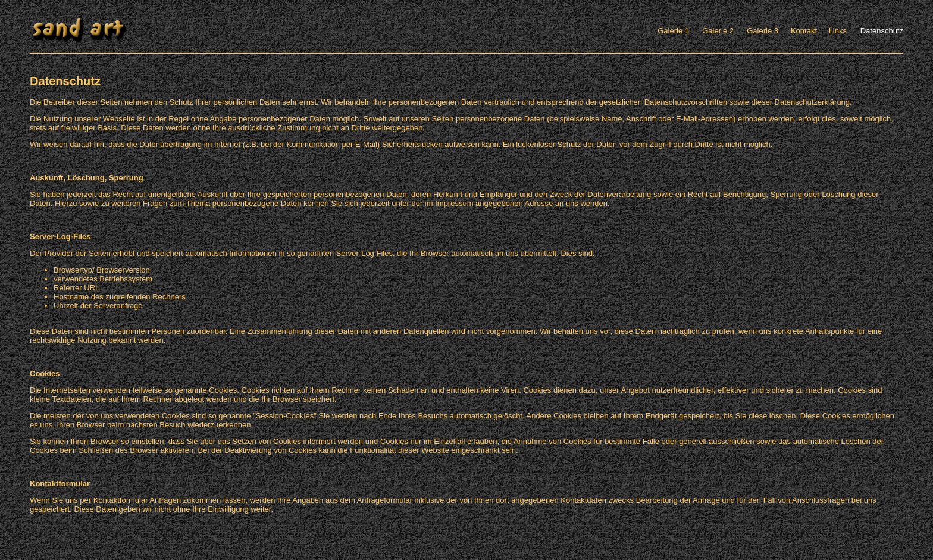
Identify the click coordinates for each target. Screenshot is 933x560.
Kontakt (804, 31)
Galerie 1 (673, 31)
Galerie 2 (718, 31)
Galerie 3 (763, 31)
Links (838, 31)
